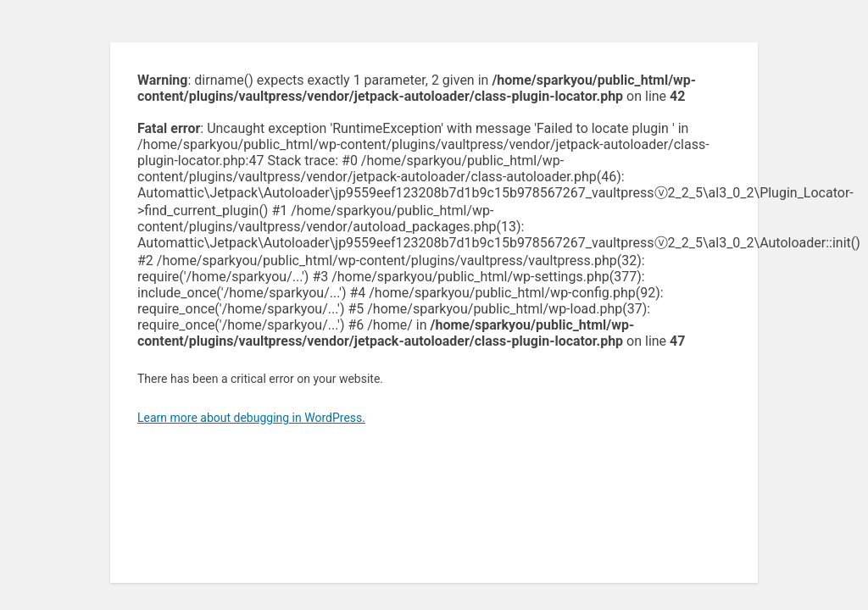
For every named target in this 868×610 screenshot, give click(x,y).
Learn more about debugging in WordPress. (251, 418)
